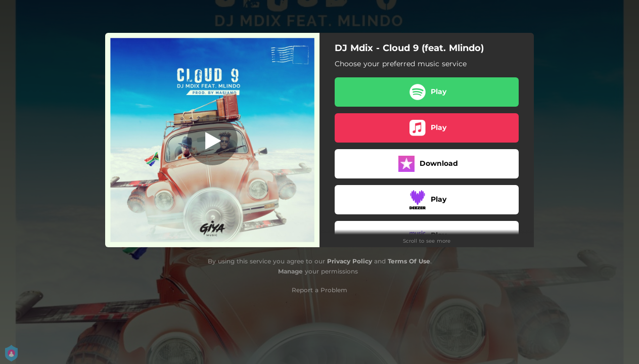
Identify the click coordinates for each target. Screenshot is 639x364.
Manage (290, 271)
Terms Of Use (409, 261)
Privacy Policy (350, 261)
